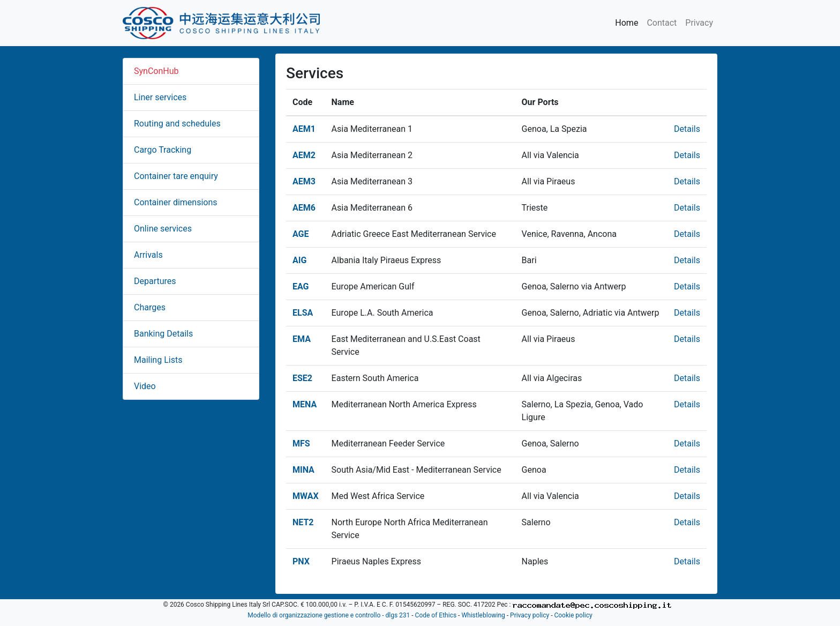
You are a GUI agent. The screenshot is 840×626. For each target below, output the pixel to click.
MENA (305, 404)
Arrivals (148, 255)
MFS (301, 444)
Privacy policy (530, 615)
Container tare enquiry (176, 176)
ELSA (303, 313)
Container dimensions (176, 202)
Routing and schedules (177, 124)
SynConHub (156, 71)
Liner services (160, 97)
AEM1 (304, 129)
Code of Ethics (436, 615)
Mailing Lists (158, 360)
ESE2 (302, 378)
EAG (301, 286)
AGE (301, 234)
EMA (302, 339)
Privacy (699, 23)
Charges (150, 307)
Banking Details (163, 334)
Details (687, 129)
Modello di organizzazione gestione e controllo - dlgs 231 (329, 615)
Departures (155, 281)
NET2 (303, 522)
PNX (301, 561)
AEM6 (304, 208)
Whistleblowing (483, 615)
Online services (163, 229)
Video (145, 386)
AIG (299, 260)
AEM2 (304, 155)
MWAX (306, 496)
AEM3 (304, 181)
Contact (662, 23)
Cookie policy (573, 615)
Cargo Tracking (163, 150)
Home (627, 23)
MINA (303, 470)
